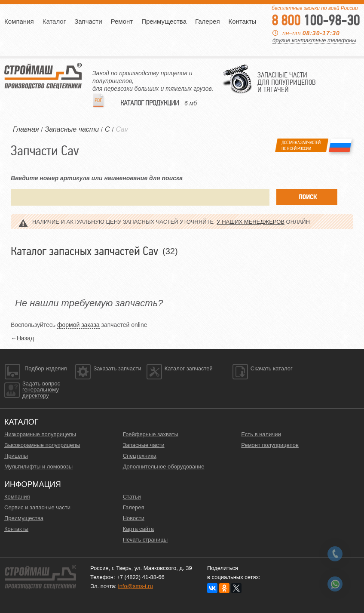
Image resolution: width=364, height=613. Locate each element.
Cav (122, 129)
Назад (25, 338)
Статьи (132, 497)
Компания (19, 21)
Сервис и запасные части (37, 507)
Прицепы (16, 456)
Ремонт (122, 21)
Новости (134, 518)
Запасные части (144, 445)
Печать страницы (145, 540)
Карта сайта (138, 529)
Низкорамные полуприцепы (40, 434)
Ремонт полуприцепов (270, 445)
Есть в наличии (261, 434)
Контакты (243, 21)
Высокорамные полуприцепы (42, 445)
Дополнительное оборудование (164, 467)
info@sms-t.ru (136, 586)
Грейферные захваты (151, 434)
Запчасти (88, 21)
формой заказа (78, 325)
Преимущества (164, 21)
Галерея (208, 21)
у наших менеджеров (251, 222)
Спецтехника (140, 456)
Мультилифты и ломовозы (38, 467)
